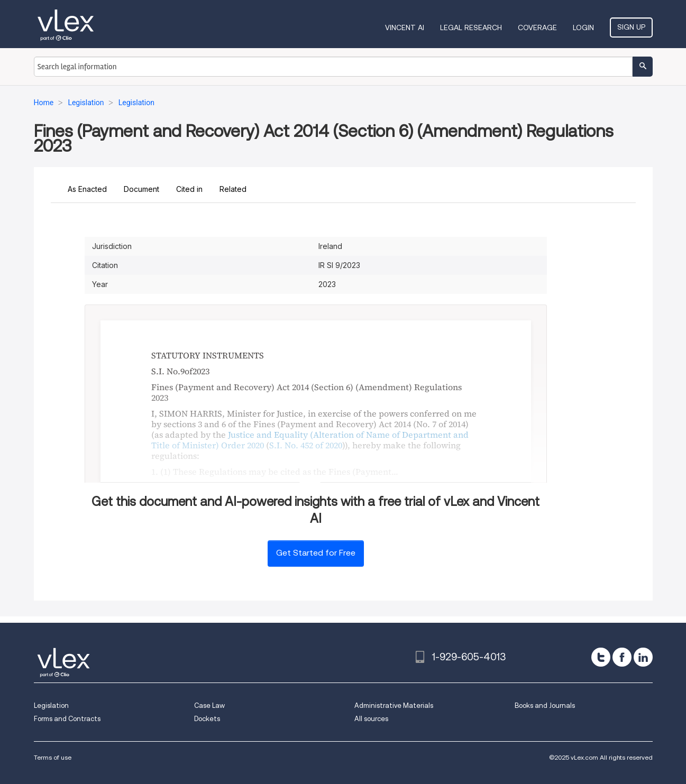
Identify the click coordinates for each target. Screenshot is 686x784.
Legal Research (471, 27)
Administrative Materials (394, 705)
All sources (371, 719)
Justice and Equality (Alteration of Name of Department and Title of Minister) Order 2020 (310, 440)
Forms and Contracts (67, 719)
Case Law (209, 705)
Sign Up (631, 27)
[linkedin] (643, 657)
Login (583, 27)
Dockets (207, 719)
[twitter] (601, 657)
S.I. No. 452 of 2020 (306, 445)
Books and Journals (545, 705)
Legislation (51, 705)
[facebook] (622, 657)
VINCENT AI (405, 27)
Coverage (537, 27)
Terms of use (53, 757)
